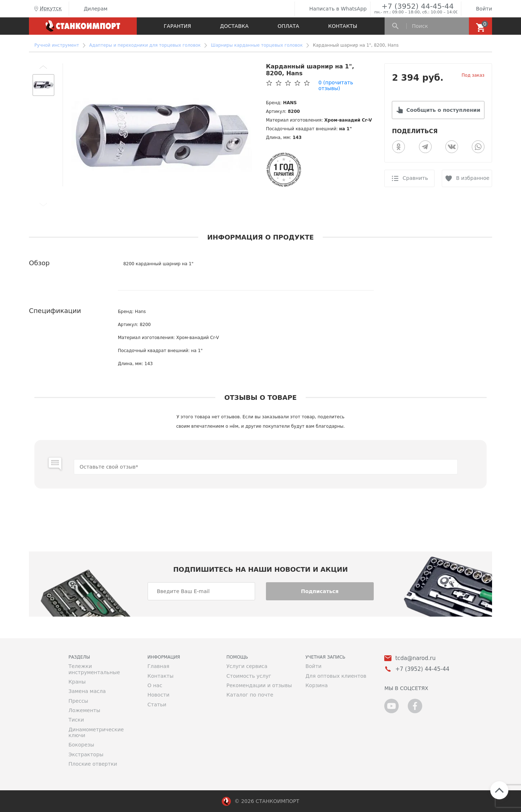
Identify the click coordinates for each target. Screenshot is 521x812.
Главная (158, 666)
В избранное (473, 178)
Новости (158, 695)
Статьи (157, 705)
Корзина (317, 685)
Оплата (288, 26)
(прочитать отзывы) (336, 85)
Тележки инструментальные (94, 669)
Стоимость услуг (249, 676)
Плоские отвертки (93, 764)
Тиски (76, 720)
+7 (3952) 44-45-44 (417, 6)
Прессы (78, 701)
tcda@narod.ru (415, 658)
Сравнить (415, 178)
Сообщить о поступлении (443, 110)
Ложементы (84, 710)
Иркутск (47, 9)
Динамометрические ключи (96, 732)
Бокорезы (81, 745)
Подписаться (320, 591)
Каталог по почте (250, 695)
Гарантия (177, 26)
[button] (43, 67)
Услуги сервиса (247, 666)
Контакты (343, 26)
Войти (478, 9)
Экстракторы (86, 754)
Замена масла (87, 691)
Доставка (234, 26)
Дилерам (90, 9)
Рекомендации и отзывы (259, 685)
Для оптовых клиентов (336, 676)
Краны (77, 682)
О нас (155, 685)
